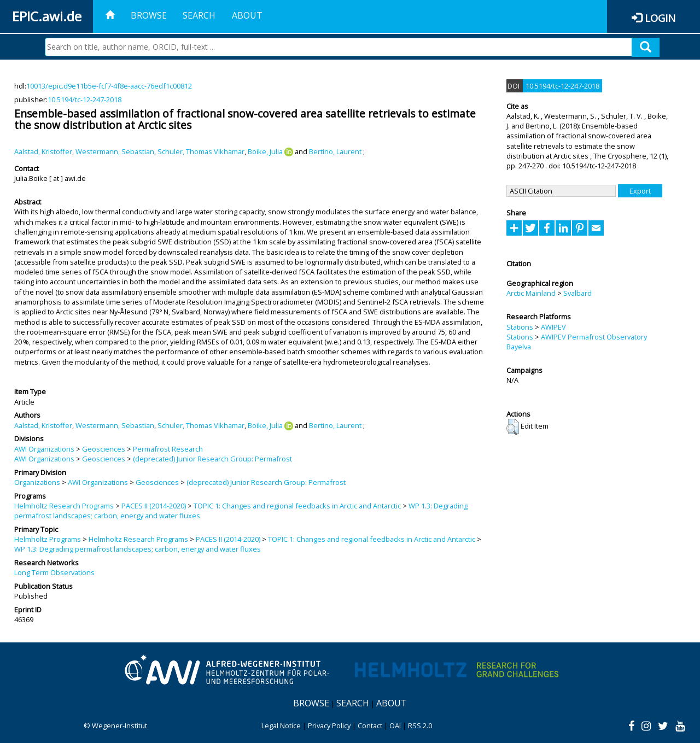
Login (660, 18)
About (247, 15)
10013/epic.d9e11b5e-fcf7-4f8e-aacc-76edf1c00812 (109, 86)
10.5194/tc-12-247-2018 (84, 100)
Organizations (37, 482)
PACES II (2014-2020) (154, 506)
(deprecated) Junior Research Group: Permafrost (212, 459)
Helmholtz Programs (48, 539)
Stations (520, 327)
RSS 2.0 (420, 726)
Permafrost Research (168, 449)
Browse (149, 15)
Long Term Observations (54, 572)
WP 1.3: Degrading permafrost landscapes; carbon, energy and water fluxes (138, 549)
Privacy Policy (329, 726)
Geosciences (104, 449)
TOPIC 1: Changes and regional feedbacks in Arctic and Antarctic (297, 506)
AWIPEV (553, 327)
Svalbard (577, 293)
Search (199, 15)
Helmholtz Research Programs (64, 506)
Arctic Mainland (531, 293)
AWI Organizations (44, 449)
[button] (513, 427)
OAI (395, 726)
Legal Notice (281, 726)
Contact (370, 726)
